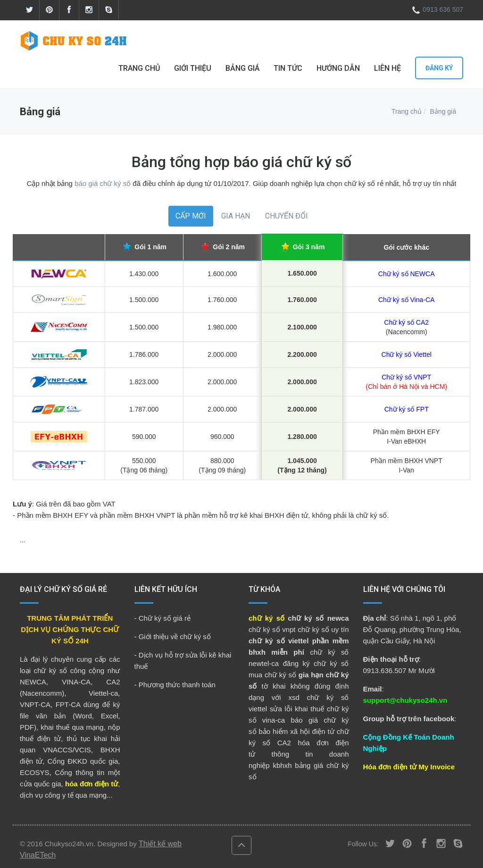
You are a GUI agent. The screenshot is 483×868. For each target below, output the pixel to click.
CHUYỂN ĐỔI (287, 216)
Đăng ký (439, 68)
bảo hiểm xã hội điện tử (296, 731)
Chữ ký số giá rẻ (165, 618)
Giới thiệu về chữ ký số (175, 636)
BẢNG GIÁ (242, 68)
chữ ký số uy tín (323, 629)
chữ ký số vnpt (272, 629)
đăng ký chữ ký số (316, 663)
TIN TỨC (288, 68)
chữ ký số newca (318, 618)
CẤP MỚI (191, 216)
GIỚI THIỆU (193, 68)
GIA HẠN (236, 216)
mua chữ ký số (272, 675)
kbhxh (282, 765)
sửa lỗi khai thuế (297, 709)
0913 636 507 (436, 9)
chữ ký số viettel (279, 641)
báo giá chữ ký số (103, 183)
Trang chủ (407, 111)
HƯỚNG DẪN (338, 68)
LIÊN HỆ (387, 68)
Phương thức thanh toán (177, 685)
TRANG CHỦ (139, 68)
